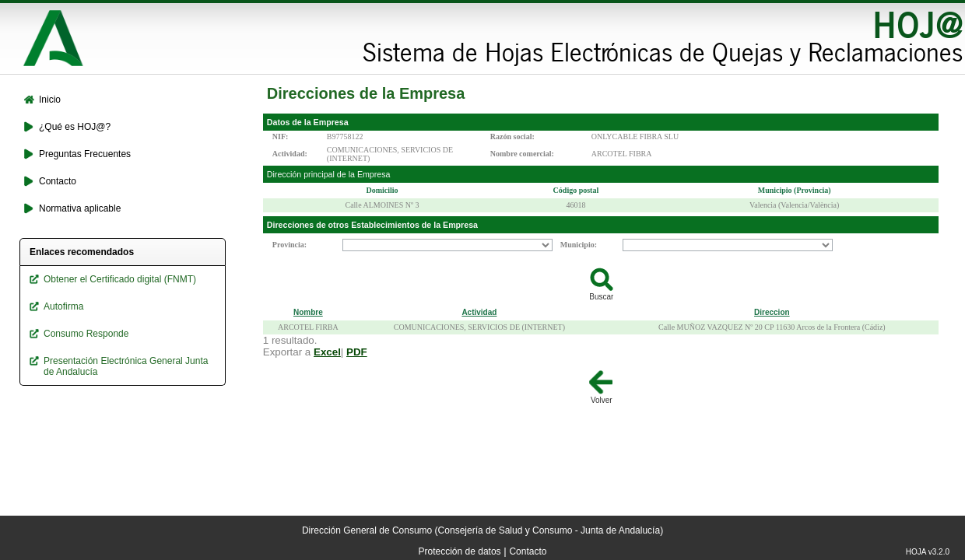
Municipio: (579, 245)
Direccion (772, 312)
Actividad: (290, 154)
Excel (327, 352)
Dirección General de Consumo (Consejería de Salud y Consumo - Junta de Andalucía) (482, 530)
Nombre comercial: (522, 154)
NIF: (281, 136)
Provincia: (289, 245)
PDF (357, 352)
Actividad (479, 312)
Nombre (308, 312)
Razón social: (512, 136)
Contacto (528, 551)
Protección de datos (460, 551)
